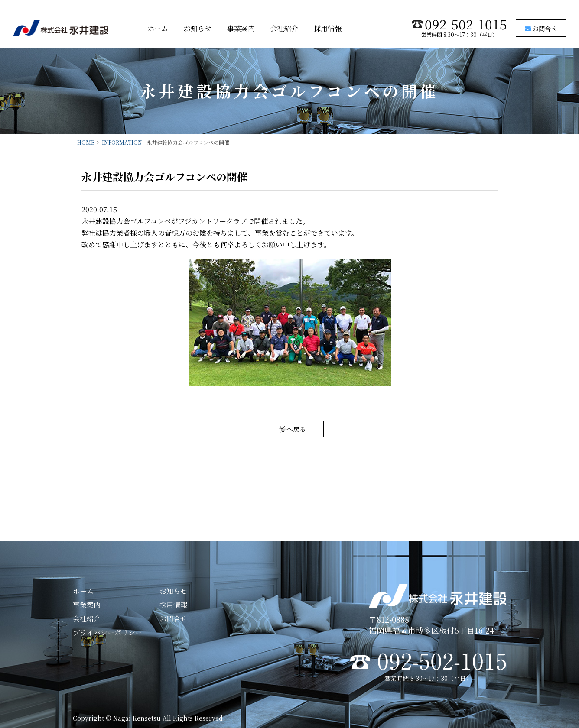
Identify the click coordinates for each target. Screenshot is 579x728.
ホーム (158, 28)
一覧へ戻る (290, 429)
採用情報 (328, 28)
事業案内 (241, 28)
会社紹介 (284, 28)
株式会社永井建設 (61, 28)
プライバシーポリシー (107, 633)
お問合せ (541, 29)
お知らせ (198, 28)
